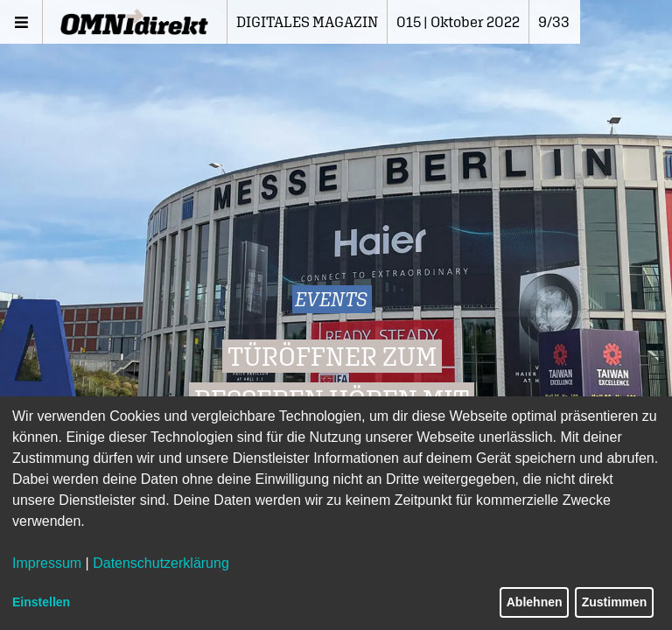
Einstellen (41, 602)
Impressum (47, 563)
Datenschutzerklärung (161, 563)
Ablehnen (535, 602)
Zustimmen (615, 602)
